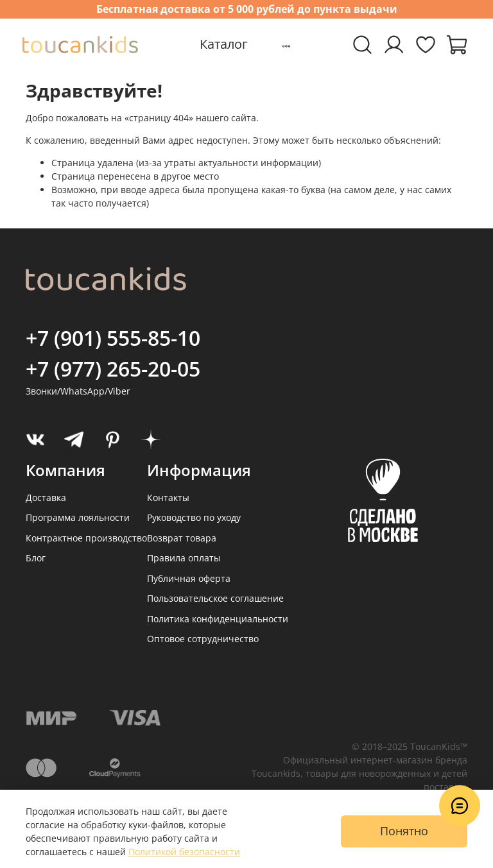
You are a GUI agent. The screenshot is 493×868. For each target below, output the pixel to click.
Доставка (46, 498)
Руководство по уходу (194, 517)
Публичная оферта (189, 578)
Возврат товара (182, 538)
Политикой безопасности (184, 852)
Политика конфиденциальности (218, 619)
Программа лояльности (78, 517)
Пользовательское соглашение (215, 598)
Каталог (224, 44)
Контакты (168, 498)
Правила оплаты (184, 558)
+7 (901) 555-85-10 (113, 338)
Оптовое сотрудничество (203, 639)
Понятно (404, 831)
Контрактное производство (86, 538)
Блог (36, 558)
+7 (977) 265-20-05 (113, 369)
